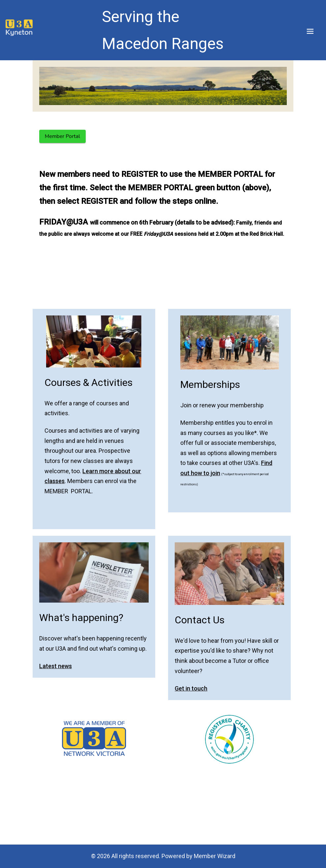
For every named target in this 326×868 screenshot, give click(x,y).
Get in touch (191, 688)
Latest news (56, 666)
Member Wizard (215, 856)
